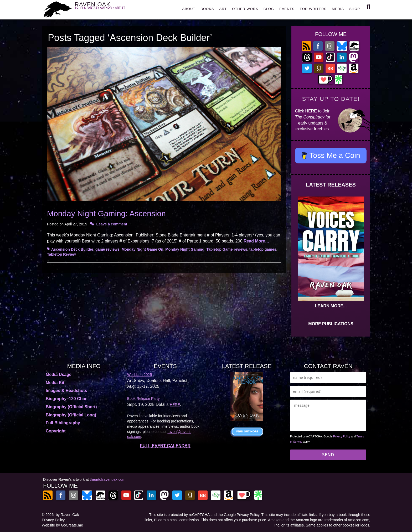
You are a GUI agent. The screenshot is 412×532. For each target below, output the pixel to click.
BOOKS (207, 9)
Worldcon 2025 (140, 375)
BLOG (269, 9)
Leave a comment (112, 224)
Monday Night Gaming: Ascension (106, 213)
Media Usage (59, 375)
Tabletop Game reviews (227, 249)
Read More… (256, 241)
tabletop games (263, 249)
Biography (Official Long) (71, 415)
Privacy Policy (342, 436)
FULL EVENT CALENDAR (165, 446)
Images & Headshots (66, 391)
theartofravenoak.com (108, 479)
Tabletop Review (61, 254)
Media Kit (55, 383)
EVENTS (287, 9)
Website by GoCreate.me (62, 525)
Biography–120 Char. (67, 399)
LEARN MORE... (331, 306)
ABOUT (189, 9)
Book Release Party (143, 399)
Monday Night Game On (143, 249)
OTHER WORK (245, 9)
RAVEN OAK (108, 8)
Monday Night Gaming (185, 249)
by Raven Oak (67, 515)
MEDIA (338, 9)
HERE (311, 111)
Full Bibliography (63, 423)
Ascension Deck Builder (72, 249)
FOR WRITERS (313, 9)
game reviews (107, 249)
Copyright (56, 431)
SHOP (355, 9)
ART (223, 9)
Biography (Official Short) (71, 407)
